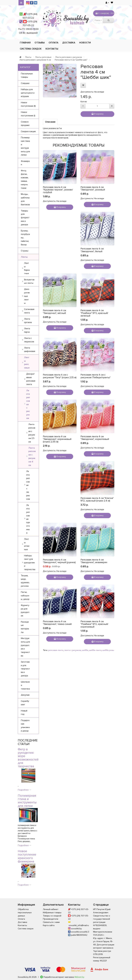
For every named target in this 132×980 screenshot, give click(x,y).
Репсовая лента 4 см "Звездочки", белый (92, 250)
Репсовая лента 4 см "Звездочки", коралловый (95, 438)
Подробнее (25, 790)
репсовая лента (56, 650)
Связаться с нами (51, 922)
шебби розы (108, 650)
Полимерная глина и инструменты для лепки (27, 801)
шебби (85, 650)
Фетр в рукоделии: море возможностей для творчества (28, 758)
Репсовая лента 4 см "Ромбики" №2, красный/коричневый (94, 624)
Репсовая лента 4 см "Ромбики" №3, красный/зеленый (94, 313)
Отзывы (40, 43)
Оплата (53, 43)
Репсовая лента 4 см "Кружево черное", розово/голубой (58, 190)
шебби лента (95, 650)
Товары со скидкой (52, 916)
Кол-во (84, 102)
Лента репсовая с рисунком (69, 57)
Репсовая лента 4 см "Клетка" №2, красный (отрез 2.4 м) (97, 499)
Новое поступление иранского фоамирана (27, 856)
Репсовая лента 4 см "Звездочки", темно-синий (57, 623)
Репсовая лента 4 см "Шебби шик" (71, 60)
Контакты (52, 49)
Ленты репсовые (43, 57)
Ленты (28, 57)
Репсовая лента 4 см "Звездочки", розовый (93, 188)
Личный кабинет (51, 909)
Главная (25, 43)
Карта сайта (49, 925)
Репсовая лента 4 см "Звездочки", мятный (54, 312)
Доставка (69, 43)
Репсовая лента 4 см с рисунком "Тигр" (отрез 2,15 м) (60, 376)
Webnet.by (79, 977)
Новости (85, 43)
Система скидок (31, 49)
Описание (50, 122)
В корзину (97, 114)
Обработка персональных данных (25, 913)
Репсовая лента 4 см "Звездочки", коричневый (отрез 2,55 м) (57, 439)
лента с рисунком (73, 650)
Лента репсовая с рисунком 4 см (35, 60)
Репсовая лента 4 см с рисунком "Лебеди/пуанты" (96, 376)
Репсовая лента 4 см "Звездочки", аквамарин (94, 561)
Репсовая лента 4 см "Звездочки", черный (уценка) (59, 561)
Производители (51, 919)
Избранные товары (52, 913)
